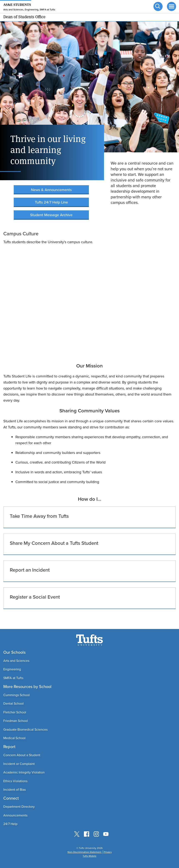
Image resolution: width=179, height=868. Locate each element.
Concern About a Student (22, 755)
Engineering (12, 669)
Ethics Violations (15, 781)
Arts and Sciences (16, 661)
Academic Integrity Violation (24, 772)
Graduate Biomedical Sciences (25, 729)
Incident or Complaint (19, 764)
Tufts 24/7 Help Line (51, 202)
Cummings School (17, 695)
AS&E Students (17, 5)
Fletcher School (15, 712)
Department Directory (19, 807)
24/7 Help (10, 824)
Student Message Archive (51, 215)
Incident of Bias (15, 790)
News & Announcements (51, 190)
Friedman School (16, 721)
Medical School (14, 738)
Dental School (13, 703)
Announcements (15, 815)
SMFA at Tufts (13, 678)
